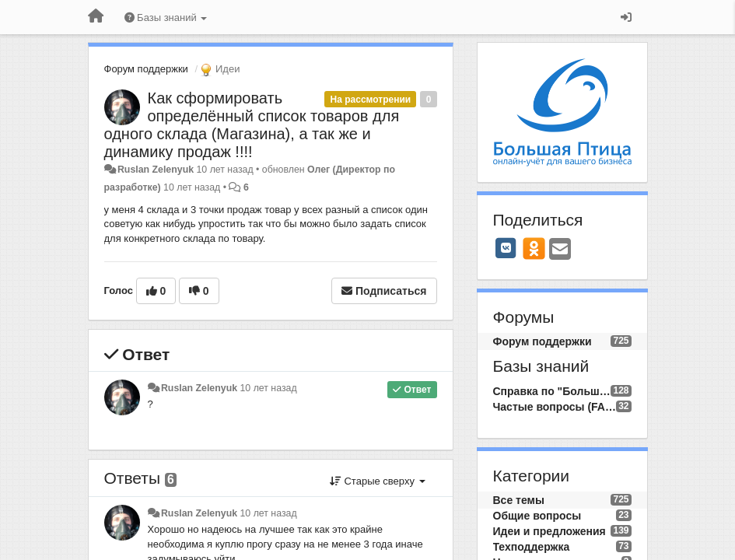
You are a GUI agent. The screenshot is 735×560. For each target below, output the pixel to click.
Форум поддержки (146, 69)
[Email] (560, 250)
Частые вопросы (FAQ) (555, 407)
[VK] (506, 248)
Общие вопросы (537, 516)
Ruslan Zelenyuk (156, 170)
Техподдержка (532, 547)
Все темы (519, 500)
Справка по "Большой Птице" (552, 391)
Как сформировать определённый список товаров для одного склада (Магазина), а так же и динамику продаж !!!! (252, 125)
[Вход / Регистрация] (626, 17)
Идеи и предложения (549, 531)
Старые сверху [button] (378, 481)
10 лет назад (268, 388)
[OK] (534, 248)
